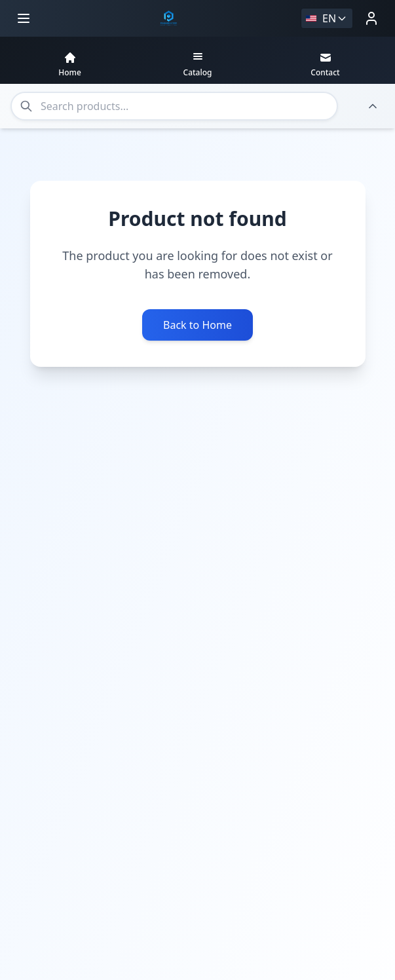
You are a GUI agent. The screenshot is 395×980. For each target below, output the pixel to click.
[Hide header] (373, 106)
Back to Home (197, 321)
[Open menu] (24, 18)
